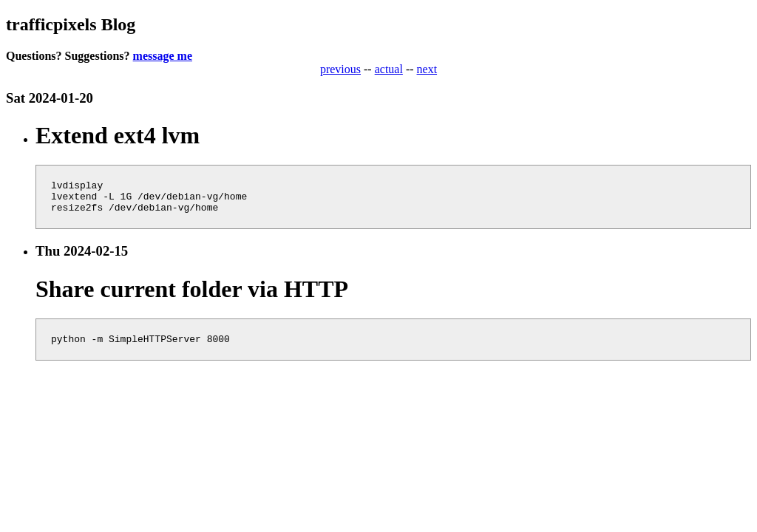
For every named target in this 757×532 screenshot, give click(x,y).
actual (389, 69)
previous (340, 69)
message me (163, 56)
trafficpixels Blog (71, 24)
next (427, 69)
